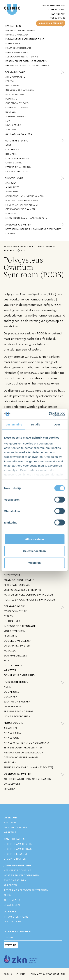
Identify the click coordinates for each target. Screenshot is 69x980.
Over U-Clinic (57, 10)
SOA (8, 121)
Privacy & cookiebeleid (48, 974)
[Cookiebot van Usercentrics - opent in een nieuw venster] (49, 414)
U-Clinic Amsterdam (18, 849)
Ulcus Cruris (14, 125)
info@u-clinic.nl (16, 917)
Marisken (11, 213)
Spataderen (13, 26)
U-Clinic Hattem (15, 859)
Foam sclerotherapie (18, 48)
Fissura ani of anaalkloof (22, 205)
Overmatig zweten (17, 107)
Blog (7, 895)
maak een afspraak (51, 23)
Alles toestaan (35, 539)
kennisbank (20, 246)
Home (7, 246)
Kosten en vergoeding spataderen (26, 61)
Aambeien (11, 183)
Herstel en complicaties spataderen (27, 66)
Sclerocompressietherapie (22, 57)
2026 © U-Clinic (15, 974)
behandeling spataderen (20, 30)
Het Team (10, 822)
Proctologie (14, 178)
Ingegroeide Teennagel (20, 90)
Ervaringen (12, 905)
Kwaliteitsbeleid (15, 827)
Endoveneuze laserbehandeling (25, 39)
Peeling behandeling (18, 167)
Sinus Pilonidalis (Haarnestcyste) (27, 218)
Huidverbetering (17, 141)
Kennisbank (58, 14)
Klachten (10, 885)
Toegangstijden (15, 880)
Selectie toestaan (34, 551)
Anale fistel (13, 187)
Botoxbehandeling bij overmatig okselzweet (33, 229)
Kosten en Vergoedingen (22, 875)
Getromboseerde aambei (20, 209)
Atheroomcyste (15, 77)
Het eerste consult (17, 870)
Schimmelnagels (16, 116)
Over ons (11, 818)
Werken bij (11, 832)
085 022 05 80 (58, 18)
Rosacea (11, 112)
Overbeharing (14, 163)
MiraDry (10, 234)
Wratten (11, 129)
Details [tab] (36, 424)
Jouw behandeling (54, 5)
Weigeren (34, 563)
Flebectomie (13, 44)
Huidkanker (13, 85)
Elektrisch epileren (17, 158)
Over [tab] (57, 424)
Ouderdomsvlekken (17, 103)
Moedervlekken (15, 94)
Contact (10, 912)
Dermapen (11, 154)
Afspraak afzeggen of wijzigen (26, 890)
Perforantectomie (17, 52)
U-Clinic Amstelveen (18, 844)
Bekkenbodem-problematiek (22, 200)
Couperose (12, 150)
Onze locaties (14, 839)
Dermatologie (15, 72)
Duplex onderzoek (17, 35)
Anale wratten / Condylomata (25, 196)
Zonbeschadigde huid (19, 134)
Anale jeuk (12, 191)
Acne (8, 145)
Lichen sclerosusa (17, 172)
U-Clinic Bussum (15, 854)
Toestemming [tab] (13, 424)
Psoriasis (11, 99)
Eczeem (10, 81)
